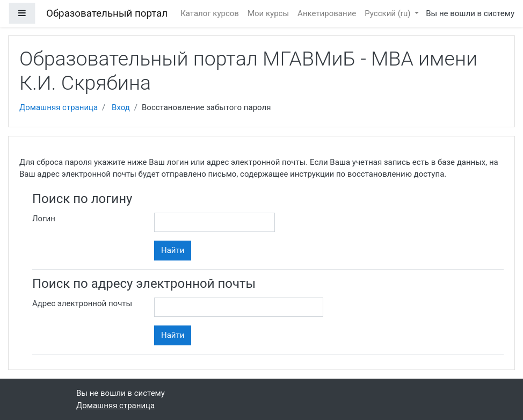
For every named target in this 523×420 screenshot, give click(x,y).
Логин (44, 219)
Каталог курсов (210, 13)
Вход (121, 107)
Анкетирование (327, 13)
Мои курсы (268, 13)
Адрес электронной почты (82, 303)
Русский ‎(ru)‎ (388, 13)
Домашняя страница (59, 107)
